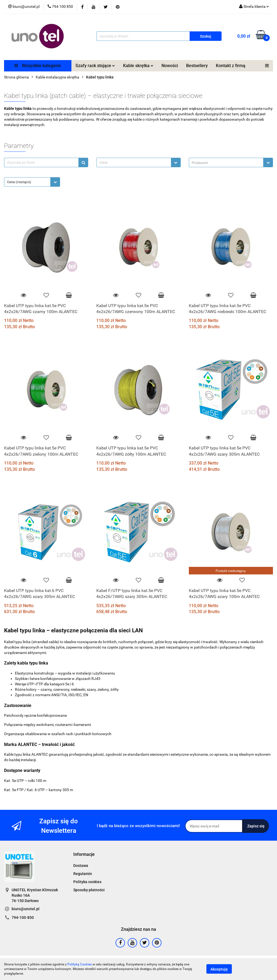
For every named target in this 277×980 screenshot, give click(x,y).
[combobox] (138, 162)
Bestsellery (197, 66)
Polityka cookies (87, 882)
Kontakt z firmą (231, 66)
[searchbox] (227, 163)
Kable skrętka (138, 66)
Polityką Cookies (80, 964)
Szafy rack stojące (95, 66)
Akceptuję (219, 969)
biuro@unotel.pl (26, 909)
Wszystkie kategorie (38, 66)
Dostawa (81, 866)
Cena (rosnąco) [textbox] (19, 182)
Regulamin (83, 874)
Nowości (170, 66)
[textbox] (134, 162)
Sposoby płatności (89, 890)
